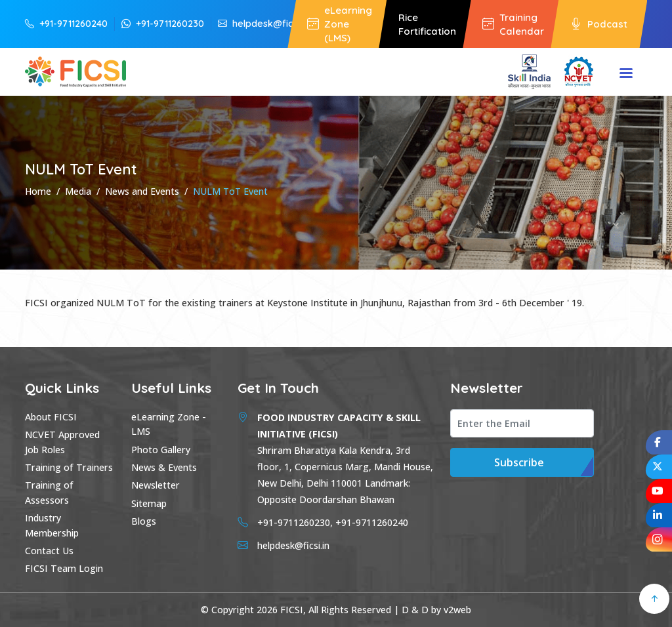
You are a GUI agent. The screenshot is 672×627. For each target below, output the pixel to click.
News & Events (164, 467)
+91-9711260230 (163, 23)
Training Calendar (513, 24)
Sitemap (149, 503)
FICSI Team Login (64, 568)
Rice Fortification (427, 24)
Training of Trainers (69, 467)
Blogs (144, 521)
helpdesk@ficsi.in (263, 23)
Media (78, 191)
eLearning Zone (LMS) (340, 24)
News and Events (142, 191)
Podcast (599, 24)
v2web (457, 610)
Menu (626, 74)
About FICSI (51, 417)
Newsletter (156, 485)
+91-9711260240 (66, 23)
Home (38, 191)
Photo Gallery (161, 450)
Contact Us (49, 551)
